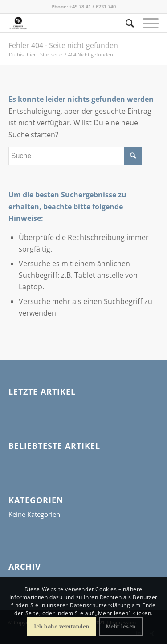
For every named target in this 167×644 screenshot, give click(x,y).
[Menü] (146, 23)
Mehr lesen (121, 626)
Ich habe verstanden (61, 626)
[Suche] (126, 23)
